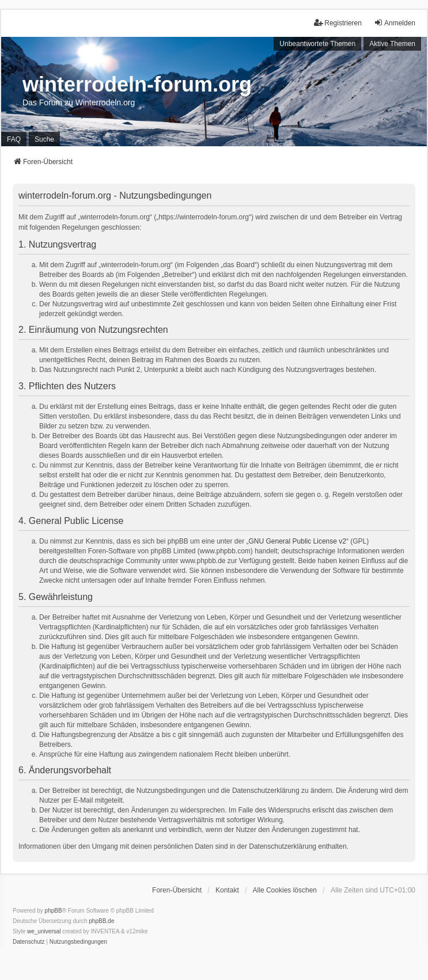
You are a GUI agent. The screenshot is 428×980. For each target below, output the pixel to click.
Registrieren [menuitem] (338, 23)
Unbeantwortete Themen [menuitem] (317, 44)
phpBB (54, 911)
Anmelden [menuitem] (395, 23)
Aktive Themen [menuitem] (392, 44)
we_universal (44, 931)
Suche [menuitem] (44, 139)
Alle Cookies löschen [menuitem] (285, 890)
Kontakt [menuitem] (227, 890)
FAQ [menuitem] (14, 139)
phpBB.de (101, 921)
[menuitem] (29, 942)
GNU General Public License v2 (298, 541)
